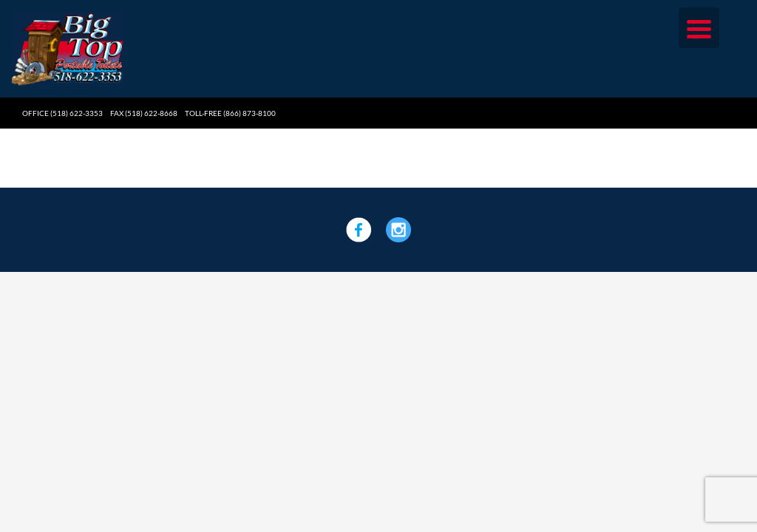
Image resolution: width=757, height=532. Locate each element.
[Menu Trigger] (699, 28)
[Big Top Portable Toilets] (68, 17)
